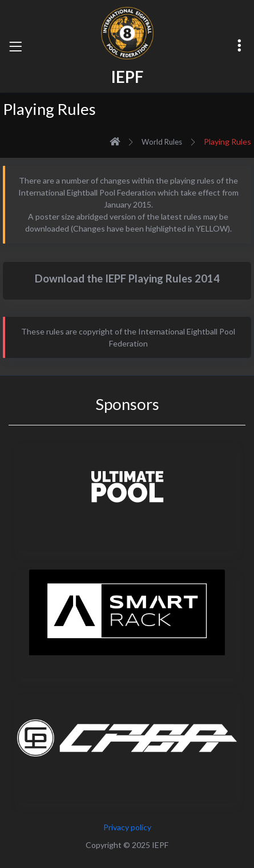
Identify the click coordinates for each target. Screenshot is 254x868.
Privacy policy (127, 827)
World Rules (162, 142)
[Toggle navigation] (15, 46)
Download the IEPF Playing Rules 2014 (127, 278)
